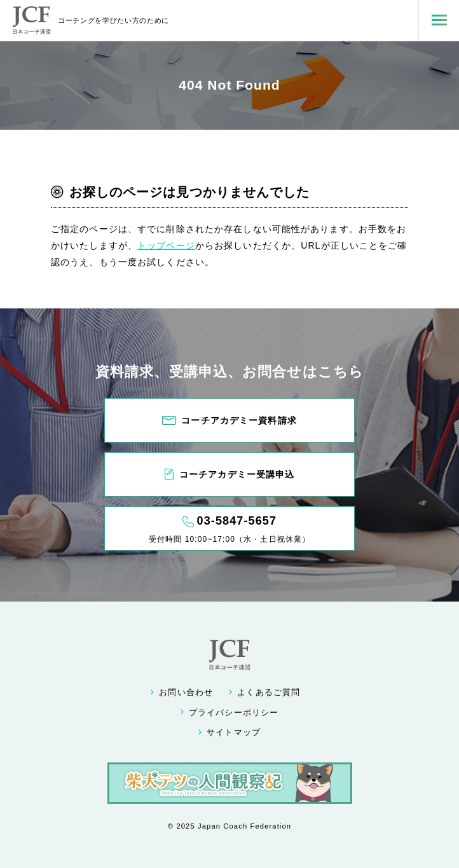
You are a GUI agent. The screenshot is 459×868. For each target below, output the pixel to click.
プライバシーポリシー (234, 713)
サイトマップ (234, 733)
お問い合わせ (186, 692)
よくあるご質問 (269, 692)
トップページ (166, 245)
